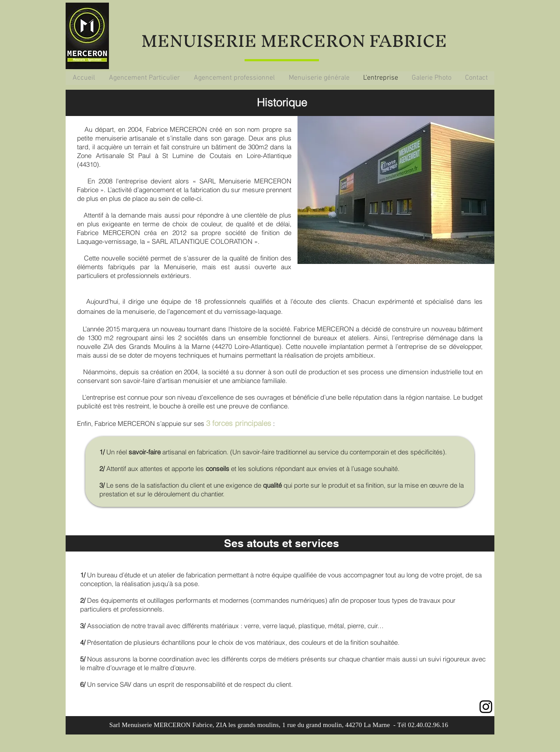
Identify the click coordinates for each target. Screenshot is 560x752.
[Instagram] (486, 707)
